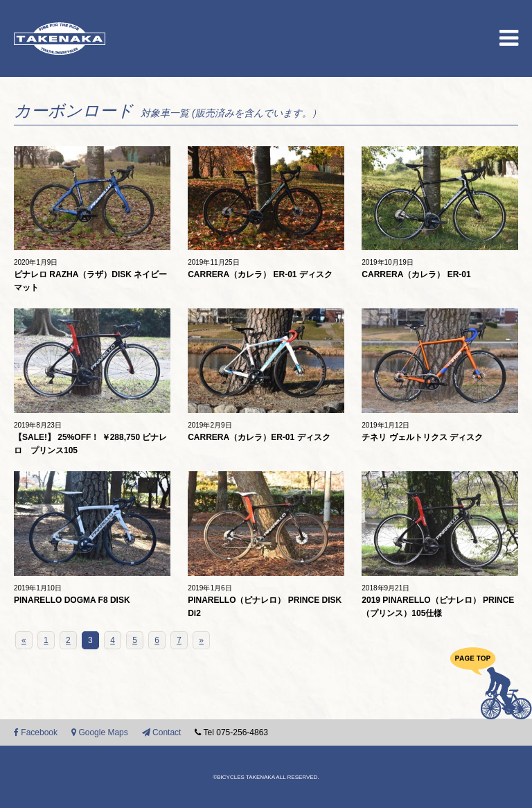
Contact (162, 732)
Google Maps (100, 732)
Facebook (36, 732)
